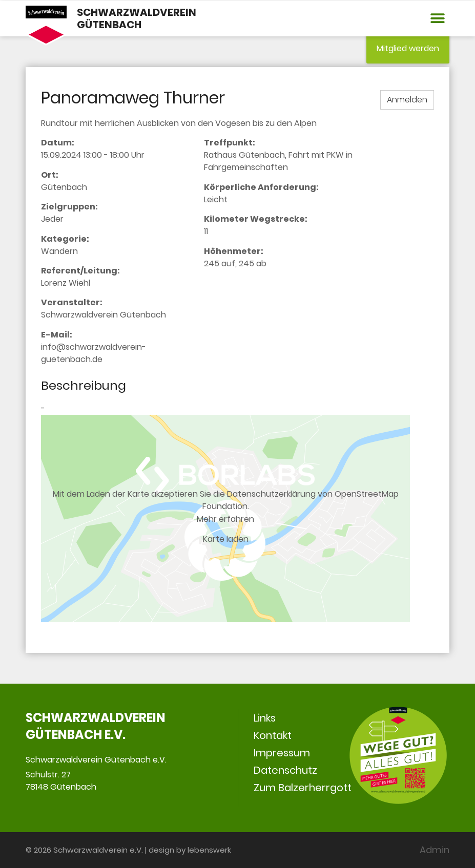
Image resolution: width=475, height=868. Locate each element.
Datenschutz (285, 770)
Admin (435, 850)
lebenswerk (209, 850)
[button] (438, 19)
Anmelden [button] (407, 100)
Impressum (282, 753)
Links (265, 718)
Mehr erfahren (225, 518)
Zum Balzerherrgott (303, 788)
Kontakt (273, 735)
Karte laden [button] (226, 539)
